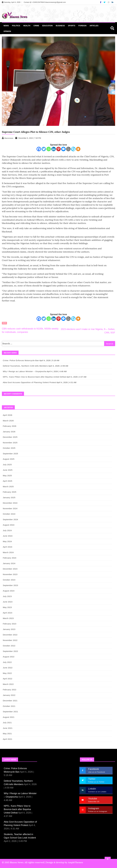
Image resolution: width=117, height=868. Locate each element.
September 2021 (10, 712)
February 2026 (9, 426)
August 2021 (8, 717)
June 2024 (7, 536)
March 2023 (8, 618)
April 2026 (7, 415)
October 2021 (9, 706)
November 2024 (10, 508)
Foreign (82, 26)
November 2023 (10, 574)
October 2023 (9, 580)
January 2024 (9, 563)
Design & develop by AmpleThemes (64, 862)
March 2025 (8, 487)
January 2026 (9, 432)
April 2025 (7, 481)
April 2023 (7, 613)
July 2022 (7, 662)
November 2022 (10, 640)
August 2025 (8, 459)
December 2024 (10, 503)
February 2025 (9, 492)
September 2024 (10, 519)
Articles (94, 26)
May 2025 (7, 476)
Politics (16, 26)
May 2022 (7, 673)
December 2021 (10, 701)
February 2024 (9, 558)
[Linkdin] (112, 2)
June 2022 (7, 668)
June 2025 (7, 470)
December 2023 (10, 569)
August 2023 (8, 591)
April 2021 (7, 739)
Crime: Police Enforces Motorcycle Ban (20, 360)
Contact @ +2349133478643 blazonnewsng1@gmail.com (45, 2)
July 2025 (7, 465)
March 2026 (8, 421)
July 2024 (7, 530)
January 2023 (9, 629)
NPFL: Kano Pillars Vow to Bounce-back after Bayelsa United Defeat (34, 377)
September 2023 (10, 585)
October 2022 (9, 646)
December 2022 (10, 635)
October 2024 (9, 514)
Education (47, 26)
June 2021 (7, 728)
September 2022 (10, 651)
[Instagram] (109, 2)
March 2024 (8, 552)
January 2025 (9, 497)
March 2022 (8, 684)
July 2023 (7, 596)
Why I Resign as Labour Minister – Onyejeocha (24, 371)
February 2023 (9, 624)
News (6, 26)
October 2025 (9, 448)
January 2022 (9, 695)
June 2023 (7, 602)
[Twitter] (105, 2)
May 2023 (7, 607)
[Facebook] (101, 2)
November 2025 (10, 443)
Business (60, 26)
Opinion (7, 31)
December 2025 (10, 437)
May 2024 (7, 541)
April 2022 (7, 679)
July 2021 (7, 723)
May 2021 (7, 734)
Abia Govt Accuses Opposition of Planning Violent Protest (29, 382)
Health (27, 26)
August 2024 (8, 525)
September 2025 (10, 454)
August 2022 (8, 657)
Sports (72, 26)
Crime (36, 26)
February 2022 (9, 690)
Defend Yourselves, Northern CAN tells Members (25, 366)
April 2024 (7, 547)
